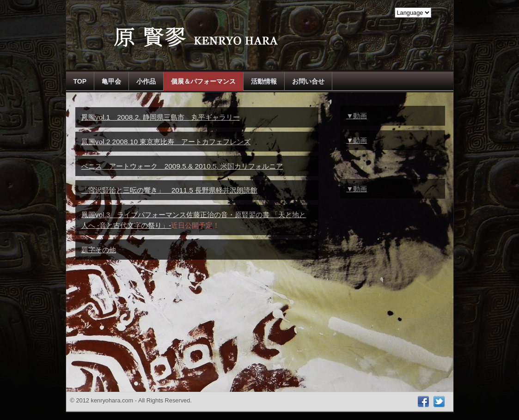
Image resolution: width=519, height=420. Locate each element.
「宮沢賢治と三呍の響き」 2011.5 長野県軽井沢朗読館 (169, 190)
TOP (80, 81)
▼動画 (357, 116)
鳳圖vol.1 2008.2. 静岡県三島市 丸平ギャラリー (161, 117)
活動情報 (264, 81)
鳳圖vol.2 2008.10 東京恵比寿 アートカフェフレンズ (166, 142)
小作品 (146, 81)
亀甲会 (111, 81)
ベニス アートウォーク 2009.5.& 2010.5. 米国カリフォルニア (182, 166)
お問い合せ (308, 81)
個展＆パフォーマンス (203, 81)
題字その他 (99, 250)
